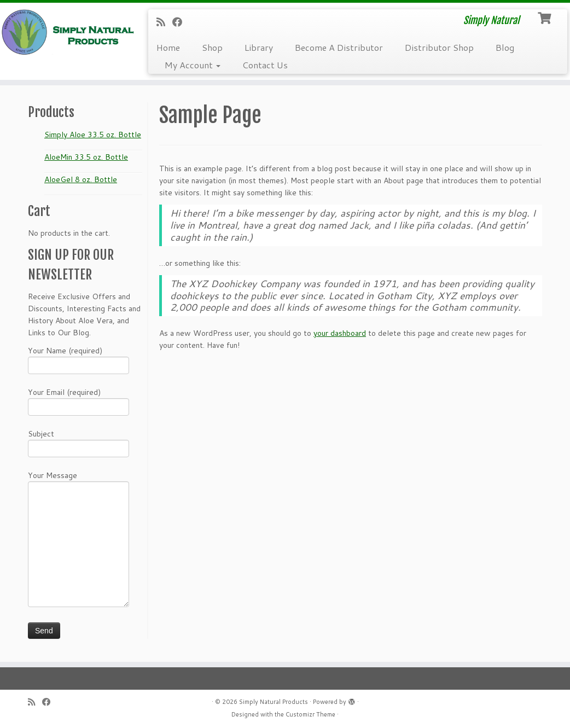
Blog (505, 47)
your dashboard (340, 333)
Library (259, 47)
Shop (212, 47)
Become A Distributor (339, 47)
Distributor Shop (439, 47)
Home (168, 47)
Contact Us (265, 65)
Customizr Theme (310, 714)
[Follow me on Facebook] (181, 22)
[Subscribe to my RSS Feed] (164, 22)
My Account (193, 65)
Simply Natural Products (274, 702)
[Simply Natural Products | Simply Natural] (67, 32)
